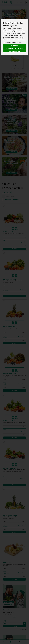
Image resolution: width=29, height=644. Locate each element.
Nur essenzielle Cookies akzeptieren (15, 48)
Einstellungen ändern (15, 51)
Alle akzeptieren (15, 45)
